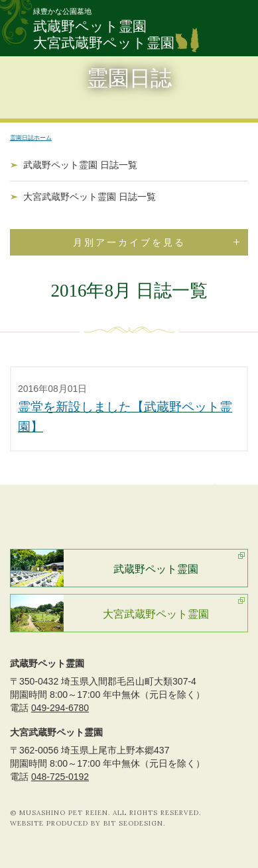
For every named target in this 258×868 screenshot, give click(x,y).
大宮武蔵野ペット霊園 (156, 614)
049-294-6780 (60, 708)
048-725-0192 (60, 777)
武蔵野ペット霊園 (156, 569)
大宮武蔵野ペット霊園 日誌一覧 (90, 197)
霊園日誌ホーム (31, 138)
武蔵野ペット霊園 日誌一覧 (80, 165)
